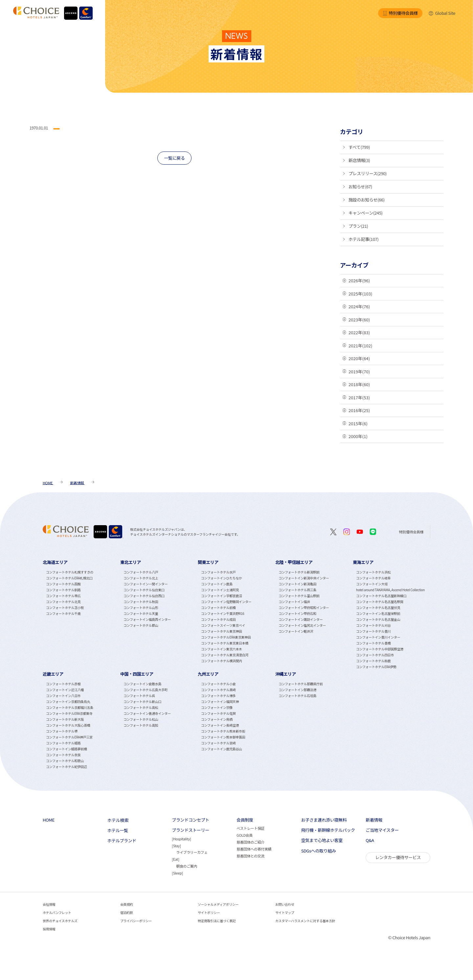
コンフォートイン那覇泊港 (297, 690)
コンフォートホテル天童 (141, 613)
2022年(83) (359, 332)
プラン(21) (358, 226)
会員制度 (245, 820)
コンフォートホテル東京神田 (222, 631)
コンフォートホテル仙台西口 (144, 596)
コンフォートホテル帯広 (63, 596)
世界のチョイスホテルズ (60, 921)
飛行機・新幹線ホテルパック (328, 830)
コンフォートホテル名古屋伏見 (378, 607)
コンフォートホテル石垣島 (297, 696)
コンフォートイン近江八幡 (65, 690)
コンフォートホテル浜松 (373, 572)
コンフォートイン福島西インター (147, 619)
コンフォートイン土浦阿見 (220, 590)
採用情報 (49, 929)
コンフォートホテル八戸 (141, 572)
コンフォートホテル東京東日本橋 (225, 643)
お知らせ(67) (360, 187)
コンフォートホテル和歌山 (65, 761)
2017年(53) (359, 397)
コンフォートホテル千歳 (63, 613)
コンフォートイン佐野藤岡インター (226, 602)
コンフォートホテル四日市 (375, 655)
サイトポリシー (209, 912)
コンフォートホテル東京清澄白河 (225, 655)
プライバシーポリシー (136, 921)
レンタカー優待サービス (398, 857)
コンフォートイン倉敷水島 (142, 684)
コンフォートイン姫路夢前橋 (67, 749)
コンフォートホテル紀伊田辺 (67, 767)
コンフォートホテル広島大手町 (146, 690)
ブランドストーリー (191, 830)
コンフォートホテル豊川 (373, 631)
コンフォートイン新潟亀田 (297, 584)
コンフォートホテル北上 (141, 578)
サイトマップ (285, 912)
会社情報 (49, 904)
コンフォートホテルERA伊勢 (376, 667)
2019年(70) (359, 372)
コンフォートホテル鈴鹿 (373, 661)
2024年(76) (359, 306)
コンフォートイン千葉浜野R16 (223, 613)
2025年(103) (360, 294)
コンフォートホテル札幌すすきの (70, 572)
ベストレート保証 (250, 828)
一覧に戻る (174, 158)
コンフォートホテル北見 (63, 602)
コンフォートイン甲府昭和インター (304, 607)
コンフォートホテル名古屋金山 (378, 619)
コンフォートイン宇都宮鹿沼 (222, 596)
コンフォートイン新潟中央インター (304, 578)
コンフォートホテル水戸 (218, 572)
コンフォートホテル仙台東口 (144, 590)
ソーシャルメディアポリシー (218, 904)
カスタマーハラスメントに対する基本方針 (305, 921)
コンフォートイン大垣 (372, 584)
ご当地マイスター (382, 830)
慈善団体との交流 (250, 856)
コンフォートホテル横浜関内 (222, 661)
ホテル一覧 (118, 830)
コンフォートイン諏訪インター (301, 619)
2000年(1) (358, 436)
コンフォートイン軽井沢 (296, 631)
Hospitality (181, 839)
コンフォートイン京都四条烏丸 (68, 701)
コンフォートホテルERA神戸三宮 (69, 737)
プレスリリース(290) (368, 173)
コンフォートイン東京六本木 (222, 649)
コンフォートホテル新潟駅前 (299, 572)
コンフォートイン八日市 (63, 696)
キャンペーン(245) (366, 213)
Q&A (370, 840)
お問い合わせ (285, 904)
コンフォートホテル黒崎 (218, 690)
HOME (49, 820)
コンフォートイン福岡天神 (220, 701)
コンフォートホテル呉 (139, 696)
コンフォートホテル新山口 (142, 701)
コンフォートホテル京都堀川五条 (70, 707)
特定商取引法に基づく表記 (217, 921)
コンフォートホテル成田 (218, 619)
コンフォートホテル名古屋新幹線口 (381, 596)
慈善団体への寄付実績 (254, 849)
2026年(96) (359, 280)
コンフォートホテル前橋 (218, 607)
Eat (176, 859)
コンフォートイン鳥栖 (217, 719)
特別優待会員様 (400, 13)
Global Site (442, 13)
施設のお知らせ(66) (367, 200)
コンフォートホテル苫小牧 (65, 607)
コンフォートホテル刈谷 (373, 625)
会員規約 (126, 904)
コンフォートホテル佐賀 (218, 713)
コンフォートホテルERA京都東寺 (69, 713)
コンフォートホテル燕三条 (297, 590)
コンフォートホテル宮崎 (218, 743)
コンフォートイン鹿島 (217, 584)
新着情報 (374, 820)
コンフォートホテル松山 (141, 719)
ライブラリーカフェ (192, 852)
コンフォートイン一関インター (146, 584)
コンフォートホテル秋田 (141, 602)
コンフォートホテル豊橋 (373, 643)
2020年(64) (359, 358)
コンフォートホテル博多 (218, 696)
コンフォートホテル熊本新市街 (223, 731)
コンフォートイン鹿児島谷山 (222, 749)
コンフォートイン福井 (294, 602)
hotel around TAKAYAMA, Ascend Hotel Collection (390, 590)
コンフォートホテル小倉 (218, 684)
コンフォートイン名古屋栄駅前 (378, 613)
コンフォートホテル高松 (141, 707)
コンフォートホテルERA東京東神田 (226, 637)
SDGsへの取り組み (319, 851)
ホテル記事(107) (364, 239)
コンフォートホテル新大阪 (65, 719)
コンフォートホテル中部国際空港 (380, 649)
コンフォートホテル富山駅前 (299, 596)
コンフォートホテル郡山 (141, 625)
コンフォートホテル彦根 (63, 684)
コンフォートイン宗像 (217, 707)
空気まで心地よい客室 (322, 840)
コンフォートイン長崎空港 (220, 725)
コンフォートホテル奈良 (63, 755)
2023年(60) (359, 320)
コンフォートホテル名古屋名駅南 (380, 602)
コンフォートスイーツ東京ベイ (223, 625)
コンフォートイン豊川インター (378, 637)
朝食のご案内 (187, 866)
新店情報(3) (359, 160)
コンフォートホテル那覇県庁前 (301, 684)
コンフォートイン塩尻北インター (302, 625)
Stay (176, 846)
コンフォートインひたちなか (222, 578)
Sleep (178, 873)
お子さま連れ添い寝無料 (324, 820)
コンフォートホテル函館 (63, 584)
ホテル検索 (118, 820)
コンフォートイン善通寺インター (147, 713)
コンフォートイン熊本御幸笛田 (223, 737)
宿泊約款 (126, 912)
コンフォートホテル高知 (141, 725)
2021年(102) (360, 346)
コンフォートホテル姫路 (63, 743)
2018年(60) (359, 384)
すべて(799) (359, 147)
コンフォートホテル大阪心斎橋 (68, 725)
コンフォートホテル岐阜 (373, 578)
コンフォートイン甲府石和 (297, 613)
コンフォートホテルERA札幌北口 (69, 578)
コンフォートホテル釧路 (63, 590)
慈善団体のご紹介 (250, 842)
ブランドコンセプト (191, 820)
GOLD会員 (245, 835)
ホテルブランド (122, 841)
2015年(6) (358, 423)
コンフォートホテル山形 (141, 607)
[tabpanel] (81, 614)
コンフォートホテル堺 (62, 731)
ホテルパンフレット (57, 912)
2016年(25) (359, 410)
